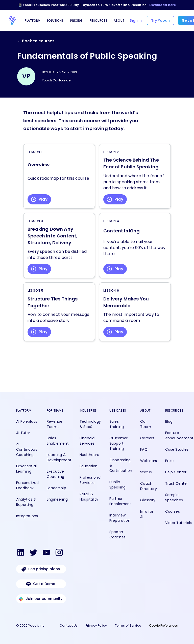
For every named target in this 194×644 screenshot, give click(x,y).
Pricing (76, 21)
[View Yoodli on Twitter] (33, 553)
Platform (33, 21)
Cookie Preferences (163, 625)
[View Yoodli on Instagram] (59, 553)
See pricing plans (41, 569)
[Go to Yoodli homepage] (12, 20)
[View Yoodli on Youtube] (46, 553)
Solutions (55, 21)
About (119, 21)
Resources (99, 21)
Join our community (41, 599)
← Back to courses (36, 41)
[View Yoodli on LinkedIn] (21, 553)
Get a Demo (41, 584)
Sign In (136, 20)
